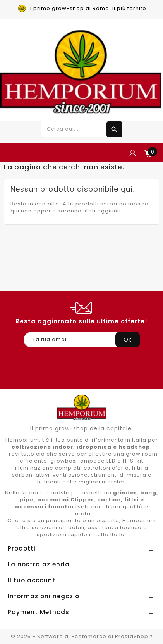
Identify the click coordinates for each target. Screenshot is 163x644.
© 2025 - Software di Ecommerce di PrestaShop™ (82, 636)
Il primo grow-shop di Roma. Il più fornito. (88, 8)
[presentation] (82, 366)
